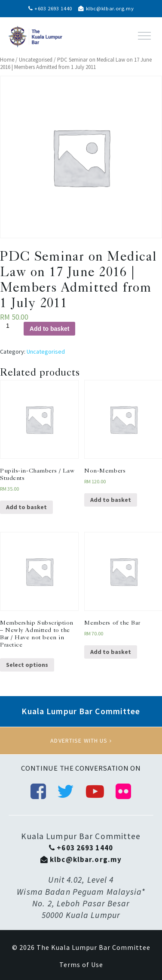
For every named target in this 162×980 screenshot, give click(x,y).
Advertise (81, 740)
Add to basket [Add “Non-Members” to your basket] (111, 500)
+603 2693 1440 (50, 8)
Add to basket (50, 329)
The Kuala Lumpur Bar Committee (93, 947)
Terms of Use (81, 964)
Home (7, 60)
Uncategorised (36, 60)
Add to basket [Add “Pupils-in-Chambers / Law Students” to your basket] (26, 507)
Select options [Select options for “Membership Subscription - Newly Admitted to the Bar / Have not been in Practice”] (27, 665)
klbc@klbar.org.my (106, 8)
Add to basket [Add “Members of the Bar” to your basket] (111, 652)
